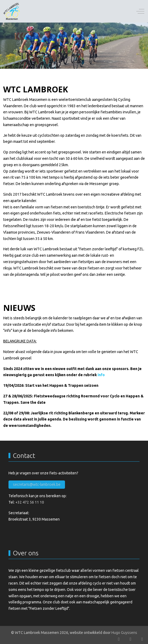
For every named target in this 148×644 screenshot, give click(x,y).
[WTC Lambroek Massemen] (12, 11)
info (101, 375)
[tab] (68, 58)
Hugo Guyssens (124, 633)
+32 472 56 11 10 (30, 502)
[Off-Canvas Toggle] (140, 11)
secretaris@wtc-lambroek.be (37, 484)
